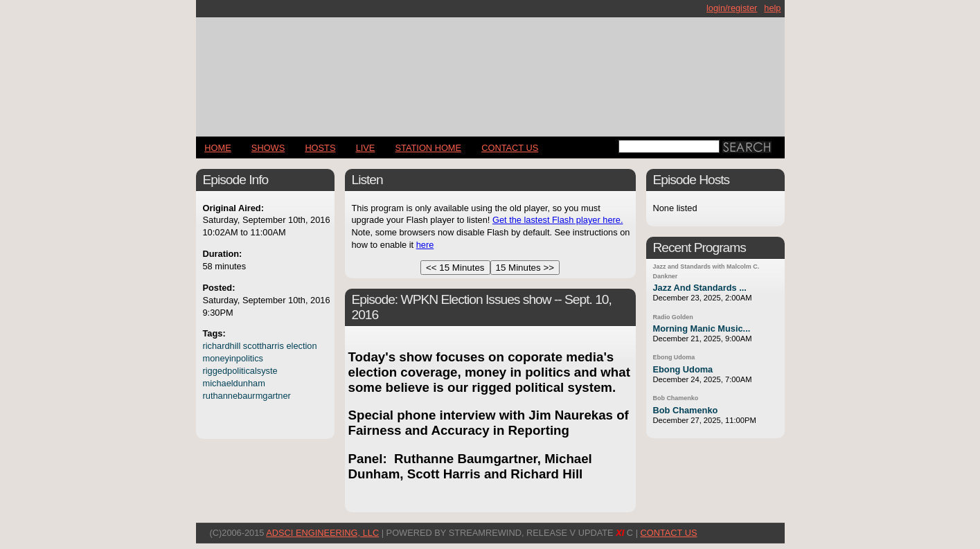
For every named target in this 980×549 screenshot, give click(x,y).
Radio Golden (673, 317)
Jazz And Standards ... (700, 288)
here (425, 245)
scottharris (264, 346)
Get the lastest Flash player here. (558, 220)
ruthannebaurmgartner (247, 396)
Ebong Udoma (674, 357)
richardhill (222, 346)
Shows (268, 148)
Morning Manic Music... (702, 328)
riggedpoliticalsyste (240, 371)
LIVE (366, 148)
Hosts (320, 148)
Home (217, 148)
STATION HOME (429, 148)
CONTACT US (510, 148)
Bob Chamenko (676, 398)
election (301, 346)
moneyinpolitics (233, 358)
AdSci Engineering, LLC (322, 533)
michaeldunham (234, 383)
